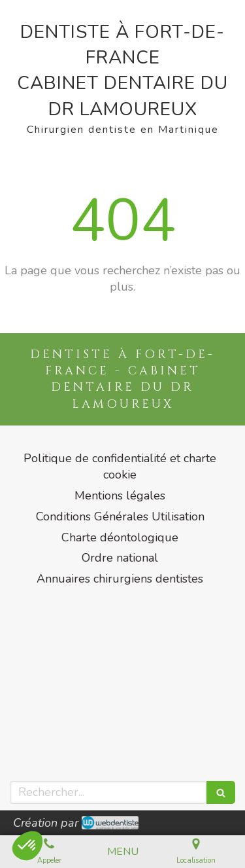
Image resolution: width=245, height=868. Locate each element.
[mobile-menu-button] (123, 852)
